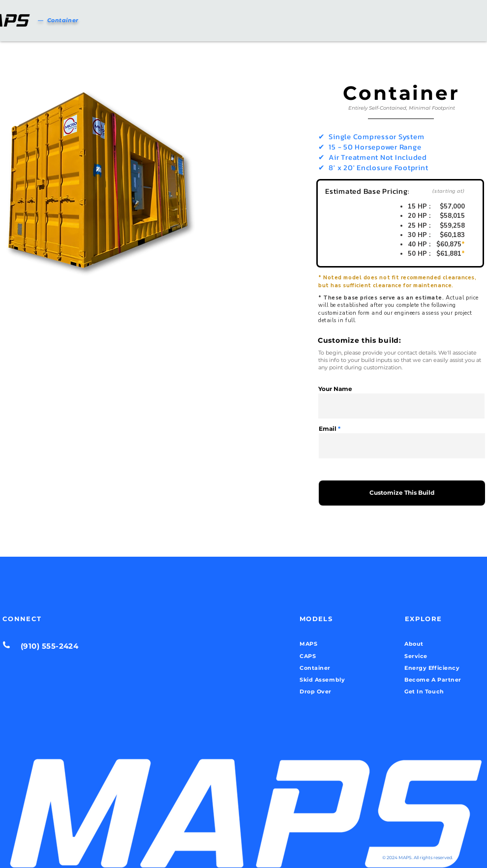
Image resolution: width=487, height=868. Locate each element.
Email (328, 429)
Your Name (335, 389)
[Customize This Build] (402, 493)
